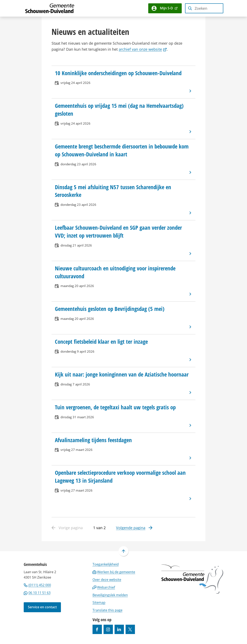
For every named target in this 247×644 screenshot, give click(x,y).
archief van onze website (143, 49)
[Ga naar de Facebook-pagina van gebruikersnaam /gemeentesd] (97, 629)
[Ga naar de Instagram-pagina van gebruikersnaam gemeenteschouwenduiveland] (108, 629)
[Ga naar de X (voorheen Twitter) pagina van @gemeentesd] (130, 629)
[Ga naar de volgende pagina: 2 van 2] (134, 528)
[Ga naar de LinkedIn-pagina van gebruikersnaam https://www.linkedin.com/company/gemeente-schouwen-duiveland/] (119, 629)
